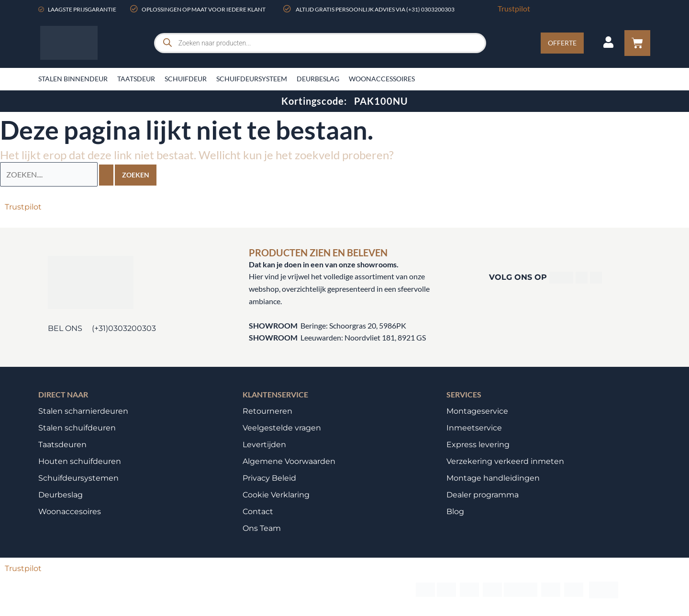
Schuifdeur (186, 79)
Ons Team (262, 528)
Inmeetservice (474, 427)
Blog (455, 511)
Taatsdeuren (62, 444)
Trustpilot (514, 8)
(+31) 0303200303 (430, 9)
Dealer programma (483, 494)
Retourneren (267, 411)
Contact (258, 511)
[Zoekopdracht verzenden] (106, 175)
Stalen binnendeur (73, 79)
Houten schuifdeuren (80, 461)
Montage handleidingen (493, 478)
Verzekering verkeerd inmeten (505, 461)
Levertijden (264, 444)
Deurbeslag (318, 79)
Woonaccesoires (70, 511)
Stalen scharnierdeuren (83, 411)
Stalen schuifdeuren (77, 427)
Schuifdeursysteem (252, 79)
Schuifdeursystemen (78, 478)
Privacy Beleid (269, 478)
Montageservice (477, 411)
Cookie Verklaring (276, 494)
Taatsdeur (136, 79)
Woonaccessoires (382, 79)
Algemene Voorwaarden (289, 461)
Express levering (478, 444)
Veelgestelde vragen (282, 427)
